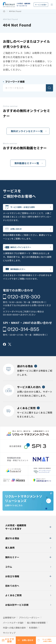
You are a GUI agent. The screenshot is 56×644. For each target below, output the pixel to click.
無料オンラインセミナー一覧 (27, 131)
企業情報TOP (9, 627)
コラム (9, 576)
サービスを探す (41, 5)
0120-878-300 (24, 302)
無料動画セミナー (21, 273)
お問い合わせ (19, 231)
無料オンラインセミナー (25, 250)
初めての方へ (12, 595)
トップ (4, 11)
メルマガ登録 (9, 640)
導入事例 (10, 557)
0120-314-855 (23, 334)
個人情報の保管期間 (36, 632)
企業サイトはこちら (23, 507)
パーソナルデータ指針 (13, 632)
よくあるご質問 (13, 604)
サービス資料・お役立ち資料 (27, 208)
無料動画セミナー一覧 (27, 163)
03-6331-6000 (11, 320)
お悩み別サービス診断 (17, 614)
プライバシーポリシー (29, 627)
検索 (49, 88)
